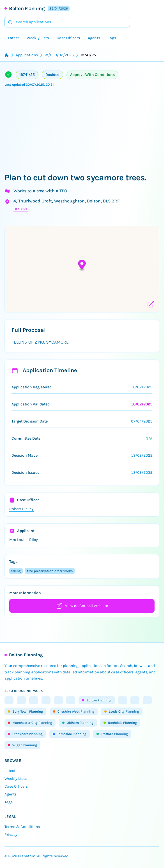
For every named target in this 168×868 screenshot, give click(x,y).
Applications (27, 55)
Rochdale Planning (120, 723)
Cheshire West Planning (74, 711)
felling (16, 571)
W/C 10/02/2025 (59, 55)
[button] (82, 265)
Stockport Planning (25, 734)
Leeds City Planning (122, 711)
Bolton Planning (27, 8)
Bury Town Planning (25, 711)
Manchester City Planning (30, 723)
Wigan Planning (22, 745)
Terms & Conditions (22, 827)
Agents (94, 38)
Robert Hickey (21, 509)
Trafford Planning (112, 734)
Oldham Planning (78, 723)
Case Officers (68, 38)
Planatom (27, 856)
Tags (112, 38)
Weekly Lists (38, 38)
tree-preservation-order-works (50, 571)
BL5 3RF (21, 209)
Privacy (11, 835)
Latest (13, 38)
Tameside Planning (70, 734)
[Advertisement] (84, 130)
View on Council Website (82, 606)
